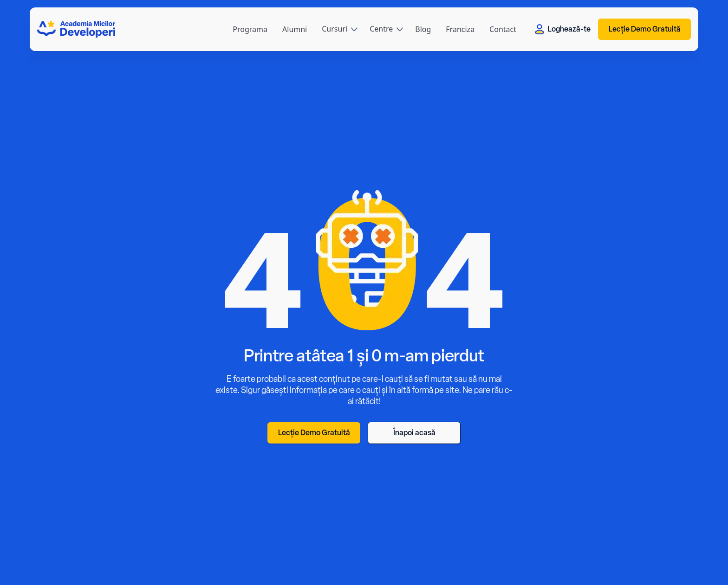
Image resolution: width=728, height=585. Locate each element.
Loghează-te (563, 29)
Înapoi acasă (414, 433)
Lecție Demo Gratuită (645, 29)
